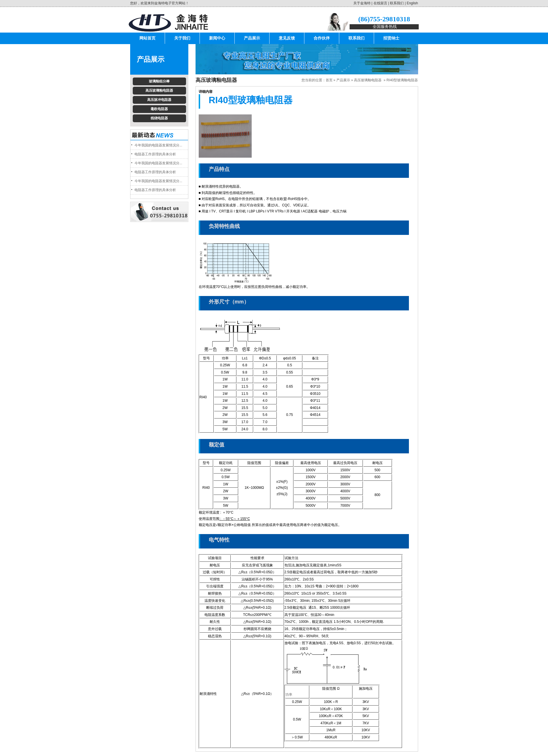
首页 (329, 80)
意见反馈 (287, 38)
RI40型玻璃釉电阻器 (402, 80)
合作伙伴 (322, 38)
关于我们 (182, 38)
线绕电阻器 (159, 118)
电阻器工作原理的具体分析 (155, 154)
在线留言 (380, 3)
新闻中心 (217, 38)
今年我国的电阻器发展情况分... (158, 145)
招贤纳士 (391, 38)
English (412, 3)
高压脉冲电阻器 (159, 100)
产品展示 (252, 38)
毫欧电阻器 (159, 109)
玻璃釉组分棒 (159, 81)
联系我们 (397, 3)
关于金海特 (362, 3)
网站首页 (147, 38)
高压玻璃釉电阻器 (159, 91)
